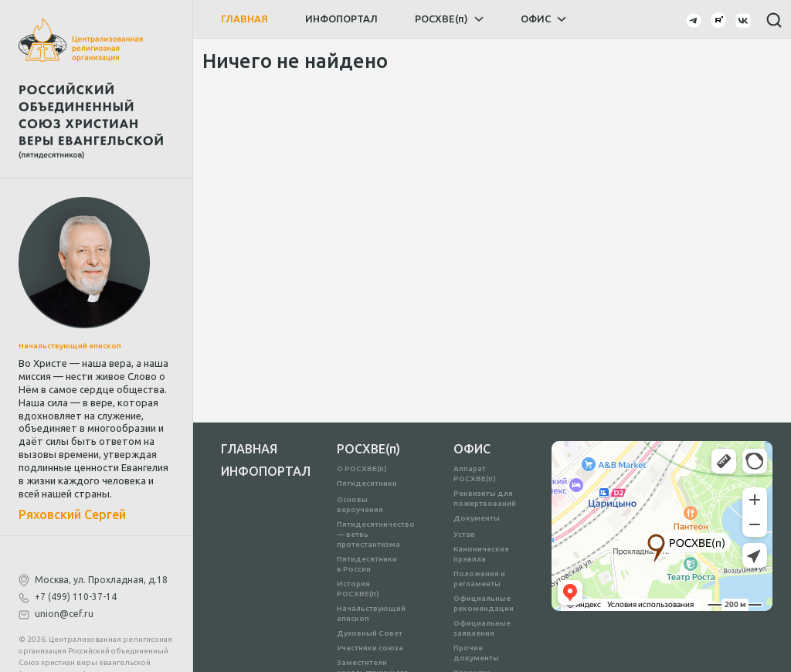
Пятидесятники (367, 483)
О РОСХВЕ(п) (362, 468)
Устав (464, 534)
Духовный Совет (370, 633)
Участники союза (370, 648)
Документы (477, 518)
